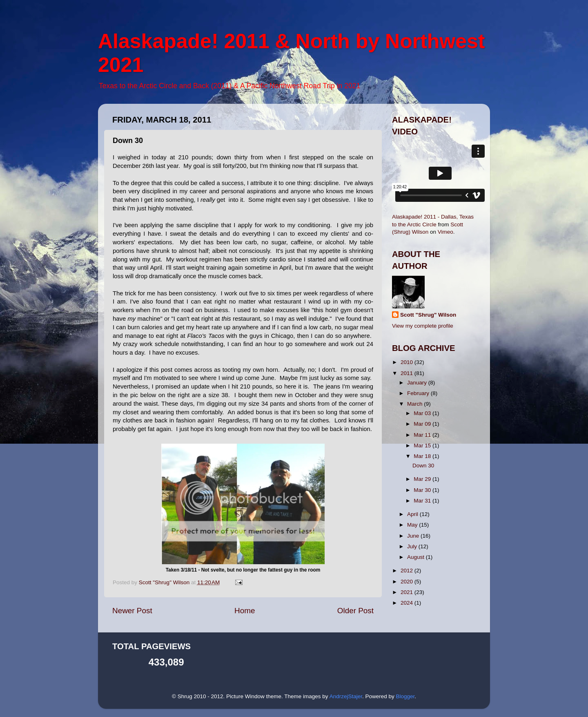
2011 (408, 373)
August (416, 557)
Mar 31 (423, 501)
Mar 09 (423, 424)
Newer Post (132, 611)
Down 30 (423, 466)
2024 (408, 603)
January (418, 383)
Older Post (355, 611)
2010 (408, 362)
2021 (408, 592)
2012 (408, 571)
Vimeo (445, 232)
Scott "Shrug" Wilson (428, 315)
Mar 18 (423, 456)
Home (245, 611)
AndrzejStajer (346, 696)
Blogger (405, 696)
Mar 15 (423, 446)
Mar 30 (423, 490)
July (413, 546)
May (413, 525)
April (413, 514)
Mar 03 (423, 413)
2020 (408, 582)
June (414, 536)
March (415, 404)
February (419, 393)
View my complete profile (423, 326)
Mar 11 (423, 435)
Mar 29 (423, 479)
